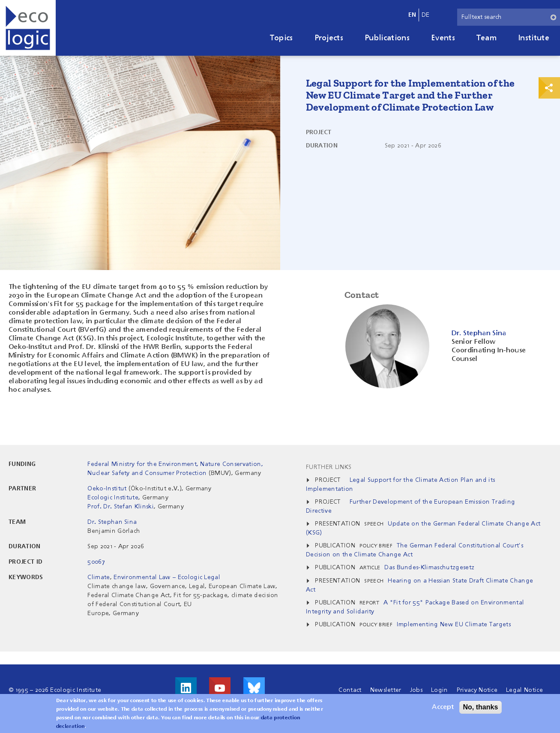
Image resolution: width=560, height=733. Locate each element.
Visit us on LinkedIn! (186, 688)
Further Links (329, 467)
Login (440, 690)
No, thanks (481, 709)
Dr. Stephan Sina (112, 522)
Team (487, 38)
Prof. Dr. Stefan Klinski (121, 507)
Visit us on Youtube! (220, 688)
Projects (329, 38)
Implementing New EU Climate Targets (454, 625)
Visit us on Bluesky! (254, 688)
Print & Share (549, 88)
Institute (534, 38)
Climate (99, 577)
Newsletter (386, 690)
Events (443, 38)
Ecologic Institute (113, 498)
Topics (281, 38)
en (412, 15)
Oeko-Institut (107, 489)
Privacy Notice (477, 690)
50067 (96, 562)
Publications (387, 38)
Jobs (416, 690)
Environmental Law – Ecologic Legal (167, 577)
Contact (350, 690)
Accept (443, 709)
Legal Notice (524, 690)
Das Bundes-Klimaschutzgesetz (429, 568)
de (426, 15)
